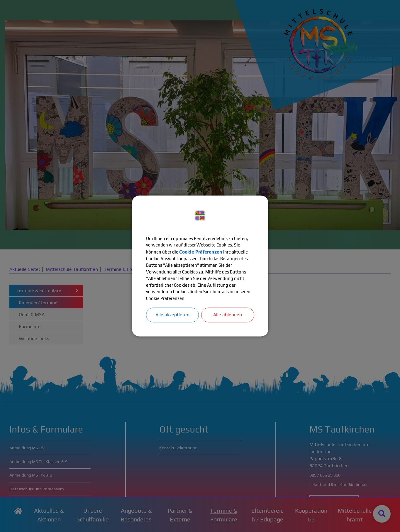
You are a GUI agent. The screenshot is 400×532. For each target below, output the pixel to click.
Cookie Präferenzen (229, 251)
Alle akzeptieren (172, 317)
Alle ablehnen (228, 317)
